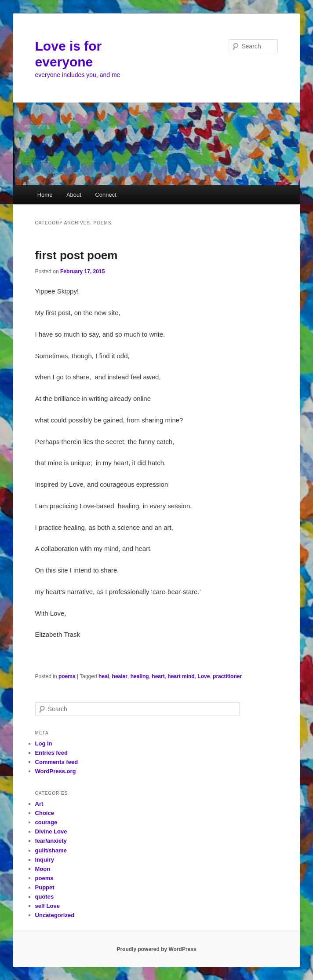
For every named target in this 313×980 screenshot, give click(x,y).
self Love (47, 906)
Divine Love (51, 831)
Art (39, 804)
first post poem (76, 255)
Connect (106, 195)
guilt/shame (51, 850)
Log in (44, 743)
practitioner (227, 676)
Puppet (45, 887)
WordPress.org (56, 771)
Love (204, 676)
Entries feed (51, 753)
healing (140, 676)
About (74, 195)
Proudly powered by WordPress (156, 949)
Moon (43, 869)
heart (158, 676)
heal (104, 676)
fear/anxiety (51, 841)
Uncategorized (55, 915)
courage (46, 822)
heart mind (181, 676)
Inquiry (45, 860)
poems (67, 676)
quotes (45, 897)
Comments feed (57, 762)
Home (45, 195)
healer (120, 676)
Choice (45, 813)
